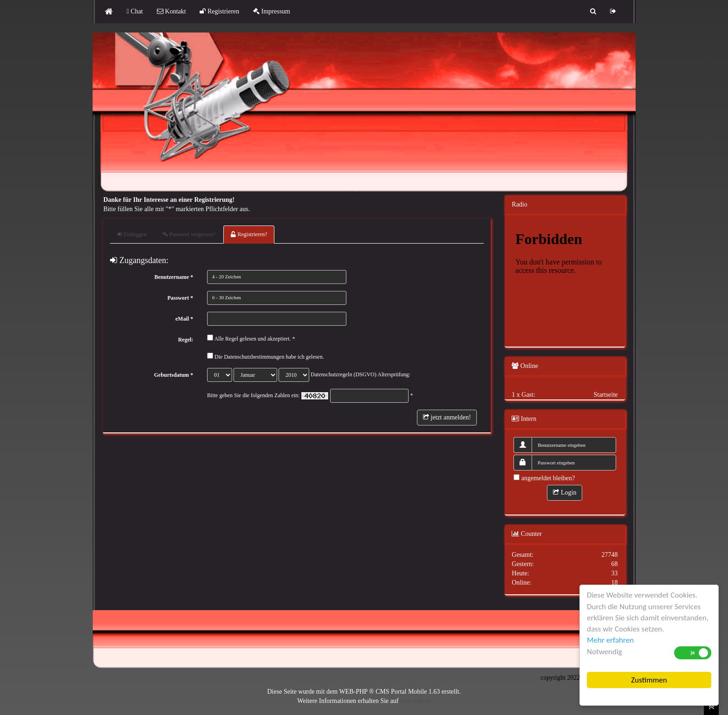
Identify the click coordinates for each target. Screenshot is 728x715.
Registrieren (219, 11)
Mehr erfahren (610, 640)
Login (565, 493)
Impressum (272, 11)
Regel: (185, 340)
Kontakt (172, 11)
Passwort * (180, 298)
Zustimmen (649, 680)
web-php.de (416, 701)
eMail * (184, 319)
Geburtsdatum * (174, 375)
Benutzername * (174, 277)
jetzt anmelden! (447, 417)
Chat (135, 11)
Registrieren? (249, 234)
